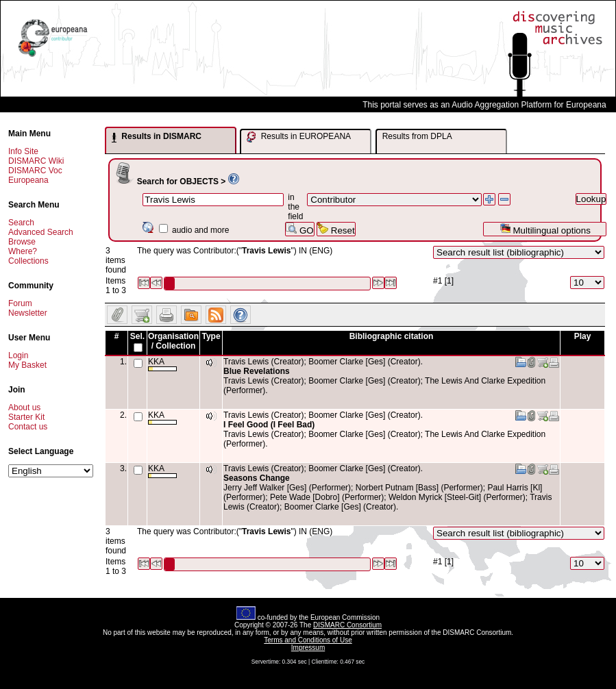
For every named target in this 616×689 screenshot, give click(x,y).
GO (299, 229)
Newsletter (28, 313)
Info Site (23, 151)
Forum (20, 303)
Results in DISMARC (157, 137)
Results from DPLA (417, 136)
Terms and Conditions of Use (308, 640)
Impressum (308, 648)
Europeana (28, 180)
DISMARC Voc (35, 171)
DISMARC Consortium (347, 625)
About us (24, 408)
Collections (28, 261)
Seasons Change (257, 478)
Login (18, 355)
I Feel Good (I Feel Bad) (269, 425)
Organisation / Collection (173, 341)
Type (211, 336)
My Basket (27, 365)
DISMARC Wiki (36, 161)
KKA (162, 364)
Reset (336, 229)
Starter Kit (26, 417)
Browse (22, 242)
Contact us (28, 427)
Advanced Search (41, 232)
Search (21, 223)
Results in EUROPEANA (299, 137)
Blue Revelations (257, 371)
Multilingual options (545, 229)
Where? (23, 251)
